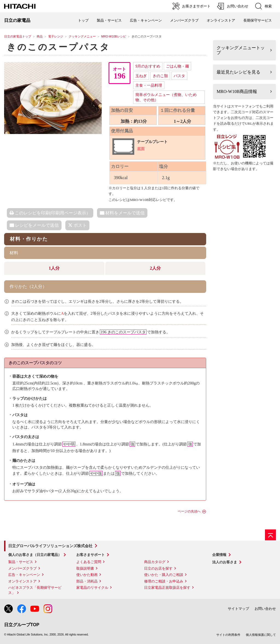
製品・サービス (21, 562)
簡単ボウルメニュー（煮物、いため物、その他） (166, 97)
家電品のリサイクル (92, 588)
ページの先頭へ (189, 511)
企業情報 (219, 555)
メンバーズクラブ (184, 20)
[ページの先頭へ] (270, 535)
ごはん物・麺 (177, 66)
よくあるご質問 (89, 562)
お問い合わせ (265, 609)
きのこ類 (160, 76)
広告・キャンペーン (24, 575)
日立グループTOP (22, 625)
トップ (83, 20)
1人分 (54, 268)
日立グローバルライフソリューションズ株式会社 (50, 546)
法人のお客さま (225, 562)
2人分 (155, 268)
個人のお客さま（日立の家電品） (35, 555)
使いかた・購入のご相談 (164, 575)
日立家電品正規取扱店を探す (167, 588)
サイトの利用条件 (228, 635)
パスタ (179, 76)
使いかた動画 (87, 575)
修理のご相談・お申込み (164, 581)
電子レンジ (56, 36)
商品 (40, 36)
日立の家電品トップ (18, 36)
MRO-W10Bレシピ (114, 36)
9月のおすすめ (148, 66)
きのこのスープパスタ (59, 47)
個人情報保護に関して (261, 635)
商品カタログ (155, 562)
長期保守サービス (258, 20)
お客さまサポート (91, 555)
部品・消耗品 (87, 581)
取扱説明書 (85, 568)
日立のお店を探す (158, 568)
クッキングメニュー (82, 36)
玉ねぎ (141, 76)
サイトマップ (238, 609)
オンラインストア (221, 20)
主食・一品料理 (149, 85)
